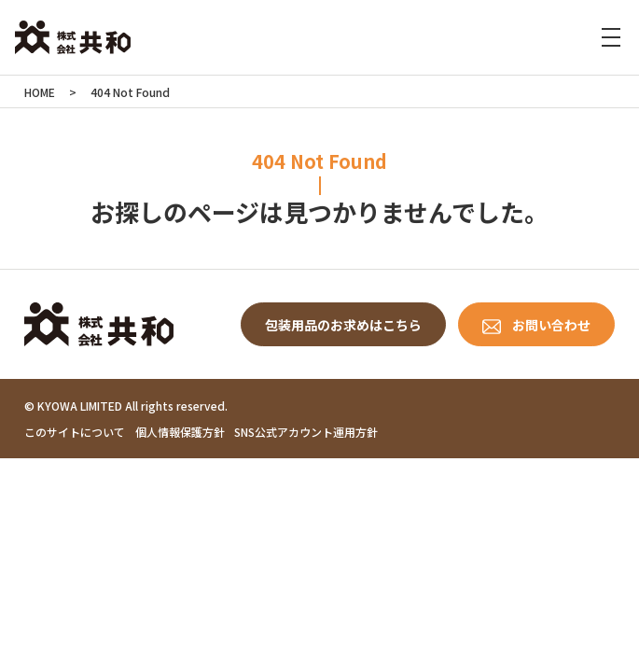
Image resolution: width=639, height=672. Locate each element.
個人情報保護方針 (180, 432)
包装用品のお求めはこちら (343, 325)
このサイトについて (75, 432)
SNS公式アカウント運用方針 (306, 432)
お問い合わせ (551, 325)
